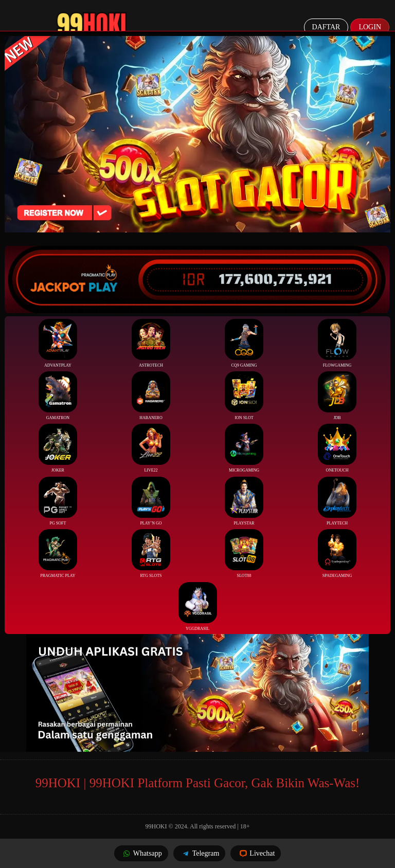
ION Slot (244, 396)
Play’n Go (151, 501)
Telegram (200, 853)
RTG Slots (151, 554)
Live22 (151, 448)
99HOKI (156, 826)
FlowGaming (337, 343)
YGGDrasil (198, 607)
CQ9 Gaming (244, 343)
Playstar (244, 501)
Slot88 (244, 554)
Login (370, 27)
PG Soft (58, 501)
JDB (337, 396)
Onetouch (337, 448)
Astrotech (151, 343)
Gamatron (58, 396)
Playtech (337, 501)
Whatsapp (141, 853)
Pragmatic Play (58, 554)
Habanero (151, 396)
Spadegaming (337, 554)
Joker (58, 448)
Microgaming (244, 448)
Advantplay (58, 343)
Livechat (256, 853)
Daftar (326, 27)
